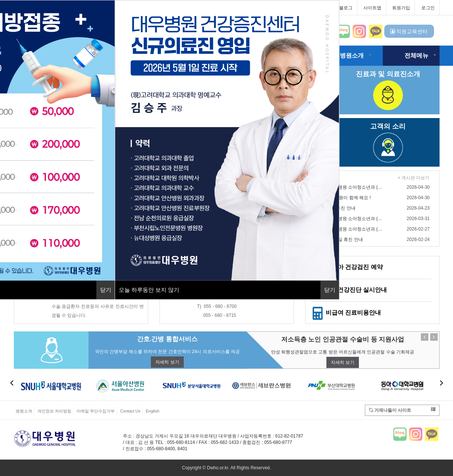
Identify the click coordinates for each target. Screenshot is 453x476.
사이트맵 (372, 8)
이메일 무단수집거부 (96, 411)
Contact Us (130, 411)
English (152, 411)
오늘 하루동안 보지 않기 (149, 290)
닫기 (106, 290)
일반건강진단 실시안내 (349, 290)
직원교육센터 (409, 31)
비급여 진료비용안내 (346, 313)
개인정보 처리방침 (54, 411)
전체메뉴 (416, 55)
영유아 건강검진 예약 (347, 267)
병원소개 (352, 55)
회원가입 (401, 8)
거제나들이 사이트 (402, 410)
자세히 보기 (167, 362)
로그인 (428, 8)
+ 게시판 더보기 (414, 178)
